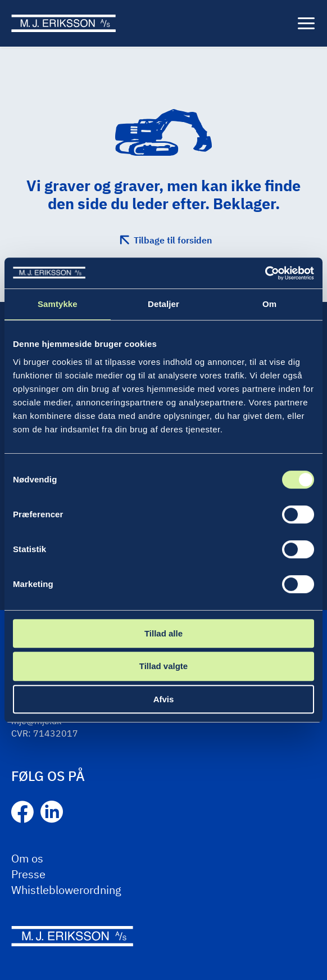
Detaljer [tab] (163, 304)
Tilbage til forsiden (173, 240)
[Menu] (306, 24)
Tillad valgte (163, 666)
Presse (28, 874)
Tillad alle (163, 633)
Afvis (164, 699)
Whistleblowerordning (66, 890)
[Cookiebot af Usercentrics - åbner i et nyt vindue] (265, 273)
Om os (27, 858)
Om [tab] (269, 304)
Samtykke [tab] (58, 304)
